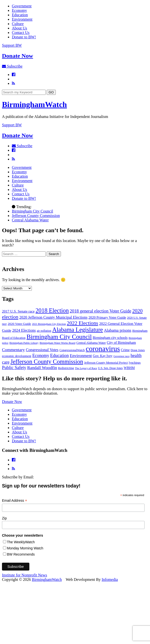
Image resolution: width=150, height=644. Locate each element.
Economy (19, 10)
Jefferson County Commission (36, 216)
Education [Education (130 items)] (59, 355)
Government (22, 6)
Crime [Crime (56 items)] (125, 350)
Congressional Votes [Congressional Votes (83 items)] (42, 350)
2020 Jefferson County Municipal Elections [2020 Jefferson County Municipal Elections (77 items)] (53, 317)
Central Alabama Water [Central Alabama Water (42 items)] (91, 343)
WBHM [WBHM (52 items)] (129, 368)
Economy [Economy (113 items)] (41, 356)
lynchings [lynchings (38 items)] (135, 363)
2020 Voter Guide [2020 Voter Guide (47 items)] (19, 324)
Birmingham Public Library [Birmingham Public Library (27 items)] (24, 343)
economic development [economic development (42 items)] (17, 356)
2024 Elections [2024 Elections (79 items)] (24, 330)
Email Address (15, 501)
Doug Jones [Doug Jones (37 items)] (138, 350)
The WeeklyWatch (21, 542)
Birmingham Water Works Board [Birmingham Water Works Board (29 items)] (57, 343)
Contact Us (21, 33)
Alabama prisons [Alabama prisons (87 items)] (118, 330)
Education (20, 15)
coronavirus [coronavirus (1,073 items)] (103, 349)
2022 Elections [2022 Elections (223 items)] (83, 323)
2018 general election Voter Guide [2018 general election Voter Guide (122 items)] (101, 311)
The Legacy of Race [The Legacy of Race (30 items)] (86, 368)
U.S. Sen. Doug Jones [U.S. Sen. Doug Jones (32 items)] (110, 368)
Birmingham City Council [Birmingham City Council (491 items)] (59, 337)
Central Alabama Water (30, 220)
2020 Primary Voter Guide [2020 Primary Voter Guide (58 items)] (107, 317)
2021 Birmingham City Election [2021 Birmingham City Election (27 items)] (49, 324)
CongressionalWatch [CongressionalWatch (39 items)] (72, 350)
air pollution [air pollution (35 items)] (44, 331)
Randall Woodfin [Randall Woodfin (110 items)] (42, 368)
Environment (22, 19)
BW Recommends (21, 554)
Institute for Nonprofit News (25, 575)
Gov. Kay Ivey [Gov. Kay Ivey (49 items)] (103, 356)
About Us (19, 28)
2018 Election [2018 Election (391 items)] (52, 310)
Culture (18, 24)
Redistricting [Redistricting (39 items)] (66, 368)
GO (51, 92)
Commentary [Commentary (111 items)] (13, 350)
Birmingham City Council (32, 211)
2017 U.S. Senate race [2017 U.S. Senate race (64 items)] (18, 311)
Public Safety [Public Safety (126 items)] (14, 368)
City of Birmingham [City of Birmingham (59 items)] (121, 343)
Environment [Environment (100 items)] (81, 356)
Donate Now (12, 402)
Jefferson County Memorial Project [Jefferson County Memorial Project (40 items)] (106, 363)
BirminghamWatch (34, 104)
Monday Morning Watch (25, 548)
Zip (4, 518)
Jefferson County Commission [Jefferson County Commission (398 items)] (47, 362)
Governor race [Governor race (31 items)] (122, 356)
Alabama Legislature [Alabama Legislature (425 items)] (78, 330)
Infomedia (110, 580)
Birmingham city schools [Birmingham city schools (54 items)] (110, 338)
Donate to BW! (24, 37)
